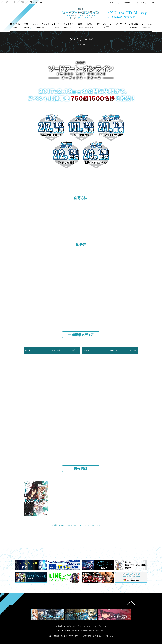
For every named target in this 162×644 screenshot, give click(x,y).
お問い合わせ (61, 626)
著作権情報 (71, 626)
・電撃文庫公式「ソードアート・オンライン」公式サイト (76, 525)
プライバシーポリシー (85, 626)
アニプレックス (100, 626)
